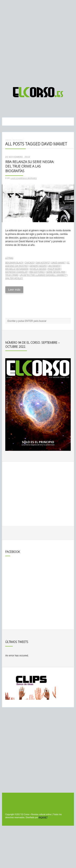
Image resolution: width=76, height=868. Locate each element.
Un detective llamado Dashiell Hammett (43, 275)
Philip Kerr (54, 269)
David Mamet (58, 263)
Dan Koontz (43, 263)
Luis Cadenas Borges (24, 178)
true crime (12, 275)
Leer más (14, 290)
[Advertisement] (38, 42)
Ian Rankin (54, 266)
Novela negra (38, 269)
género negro (38, 266)
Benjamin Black (14, 263)
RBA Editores (37, 272)
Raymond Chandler (16, 272)
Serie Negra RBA (56, 272)
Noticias (17, 140)
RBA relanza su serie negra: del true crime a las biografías (30, 166)
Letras (9, 258)
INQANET (43, 817)
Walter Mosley (14, 278)
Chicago (30, 263)
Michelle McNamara (17, 269)
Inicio (8, 140)
